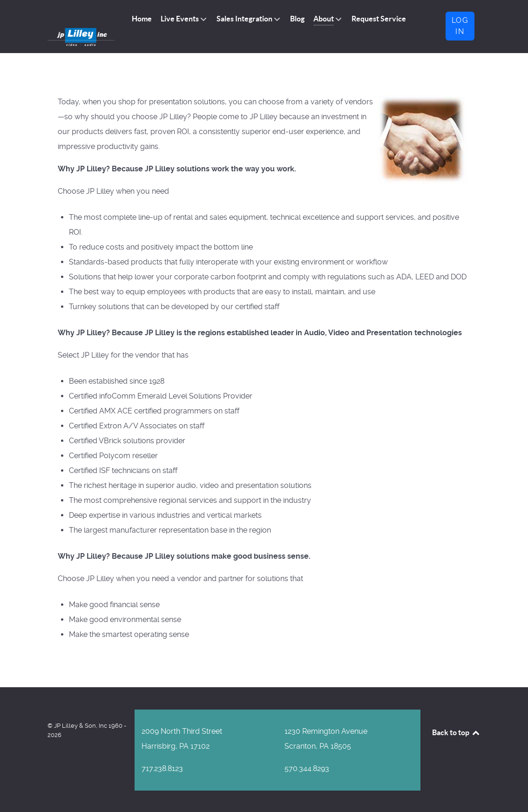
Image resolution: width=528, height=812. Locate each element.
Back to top (456, 731)
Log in (460, 26)
